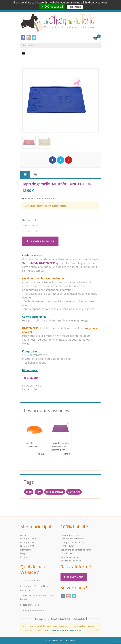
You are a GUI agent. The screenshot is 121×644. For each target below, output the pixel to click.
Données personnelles (72, 557)
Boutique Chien (28, 539)
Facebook (63, 596)
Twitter (74, 596)
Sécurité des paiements (72, 539)
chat (39, 492)
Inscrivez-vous (74, 577)
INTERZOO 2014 (31, 605)
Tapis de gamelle (55, 492)
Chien (29, 492)
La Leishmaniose (31, 580)
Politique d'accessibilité (72, 542)
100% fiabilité (67, 546)
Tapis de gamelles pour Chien (40, 199)
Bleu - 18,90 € (31, 220)
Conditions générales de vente (76, 550)
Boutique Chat (28, 542)
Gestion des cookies (71, 561)
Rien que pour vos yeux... (35, 611)
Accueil (24, 535)
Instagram (69, 596)
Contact (24, 557)
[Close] (97, 630)
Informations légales (71, 535)
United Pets (74, 492)
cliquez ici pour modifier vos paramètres (65, 630)
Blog (23, 553)
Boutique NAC (27, 546)
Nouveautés (26, 550)
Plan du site (66, 553)
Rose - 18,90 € (31, 226)
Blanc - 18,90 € (31, 231)
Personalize (75, 7)
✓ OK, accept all (52, 7)
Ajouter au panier (40, 241)
